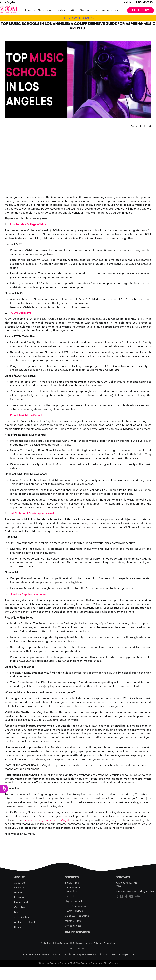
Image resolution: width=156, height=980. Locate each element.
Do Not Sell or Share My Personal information (42, 954)
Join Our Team (23, 917)
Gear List (19, 888)
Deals (60, 10)
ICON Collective (21, 313)
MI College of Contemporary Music (33, 513)
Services (44, 10)
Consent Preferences (78, 949)
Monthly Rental (74, 921)
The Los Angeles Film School (29, 594)
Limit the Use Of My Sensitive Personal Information (86, 954)
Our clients (20, 907)
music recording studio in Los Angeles (47, 820)
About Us (19, 883)
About (29, 10)
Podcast (69, 896)
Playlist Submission (76, 906)
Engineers (20, 898)
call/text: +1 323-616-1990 (139, 2)
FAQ (72, 10)
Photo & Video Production (73, 889)
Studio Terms (47, 943)
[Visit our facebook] (126, 897)
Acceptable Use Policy (89, 943)
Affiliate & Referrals (25, 922)
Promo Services (74, 911)
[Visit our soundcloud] (137, 897)
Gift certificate (73, 926)
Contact (85, 10)
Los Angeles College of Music (29, 224)
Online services (107, 10)
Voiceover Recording (77, 916)
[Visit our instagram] (116, 897)
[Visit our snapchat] (122, 897)
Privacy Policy (59, 943)
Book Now (141, 10)
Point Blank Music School (26, 415)
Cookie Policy (72, 943)
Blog (17, 912)
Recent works (22, 902)
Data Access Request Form (122, 954)
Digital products (74, 901)
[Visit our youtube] (131, 897)
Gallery (18, 893)
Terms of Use (110, 943)
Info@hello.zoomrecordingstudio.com (129, 891)
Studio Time (72, 883)
